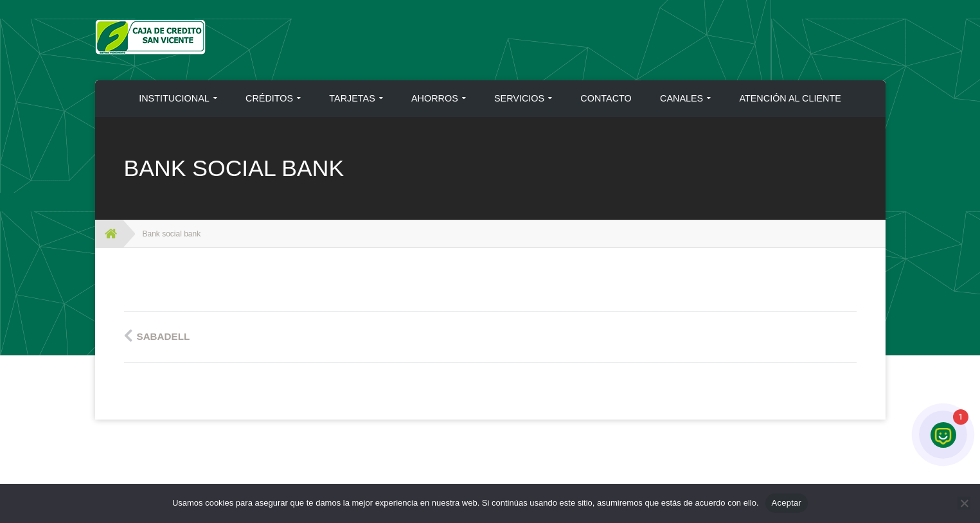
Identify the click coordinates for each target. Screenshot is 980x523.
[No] (964, 503)
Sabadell (164, 336)
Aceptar (787, 503)
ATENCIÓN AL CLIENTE (790, 98)
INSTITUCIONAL (174, 98)
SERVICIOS (519, 98)
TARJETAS (352, 98)
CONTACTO (606, 98)
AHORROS (435, 98)
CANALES (682, 98)
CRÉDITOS (269, 98)
